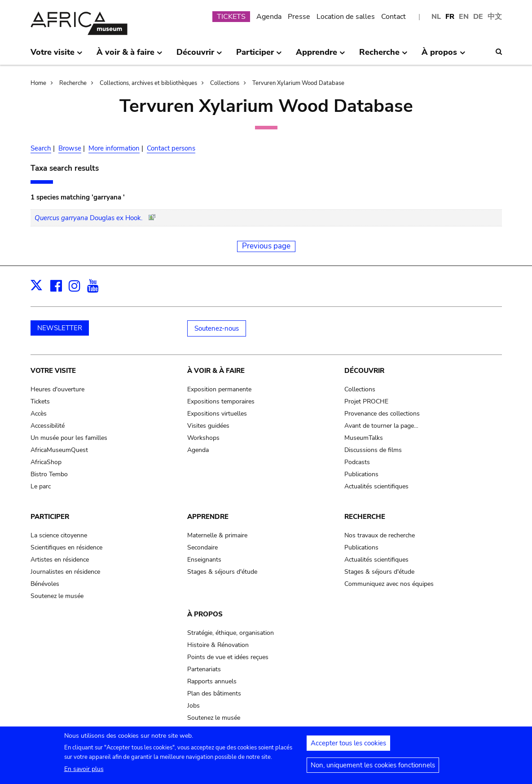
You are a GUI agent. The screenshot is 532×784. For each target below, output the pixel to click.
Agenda (269, 17)
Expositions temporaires (221, 401)
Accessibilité (48, 426)
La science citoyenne (59, 535)
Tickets (40, 401)
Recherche (73, 83)
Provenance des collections (382, 414)
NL (436, 17)
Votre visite (53, 371)
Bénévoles (45, 584)
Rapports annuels (212, 681)
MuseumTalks (364, 438)
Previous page (266, 246)
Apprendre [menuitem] (321, 56)
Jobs (193, 706)
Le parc (41, 486)
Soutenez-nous (217, 328)
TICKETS (231, 17)
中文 (495, 17)
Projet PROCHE (366, 401)
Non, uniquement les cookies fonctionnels (373, 768)
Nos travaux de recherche (380, 535)
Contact (394, 17)
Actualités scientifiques (376, 486)
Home (38, 83)
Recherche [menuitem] (383, 56)
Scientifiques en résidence (66, 547)
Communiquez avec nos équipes (389, 584)
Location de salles (346, 17)
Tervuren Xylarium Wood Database (298, 83)
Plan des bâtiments (214, 693)
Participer (50, 517)
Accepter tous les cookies (348, 746)
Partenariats (204, 669)
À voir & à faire (216, 371)
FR (450, 17)
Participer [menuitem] (259, 56)
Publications (361, 474)
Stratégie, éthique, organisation (231, 633)
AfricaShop (46, 462)
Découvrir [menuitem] (199, 56)
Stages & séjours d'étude (222, 572)
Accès (39, 414)
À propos (205, 614)
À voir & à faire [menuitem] (130, 56)
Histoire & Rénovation (218, 645)
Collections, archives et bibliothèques (148, 83)
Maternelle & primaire (217, 535)
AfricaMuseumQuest (59, 450)
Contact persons (171, 148)
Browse (70, 148)
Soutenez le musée (57, 596)
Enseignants (204, 560)
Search (41, 148)
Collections (225, 83)
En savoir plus (84, 772)
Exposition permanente (219, 389)
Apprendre (208, 517)
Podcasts (357, 462)
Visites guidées (208, 426)
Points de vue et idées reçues (228, 657)
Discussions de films (373, 450)
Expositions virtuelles (217, 414)
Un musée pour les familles (69, 438)
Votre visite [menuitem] (57, 56)
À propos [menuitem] (443, 56)
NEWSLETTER (60, 328)
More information (114, 148)
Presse (299, 17)
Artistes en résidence (60, 560)
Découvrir (364, 371)
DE (478, 17)
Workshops (203, 438)
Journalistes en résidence (65, 572)
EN (464, 17)
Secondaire (202, 547)
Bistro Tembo (49, 474)
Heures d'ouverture (57, 389)
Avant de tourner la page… (381, 426)
